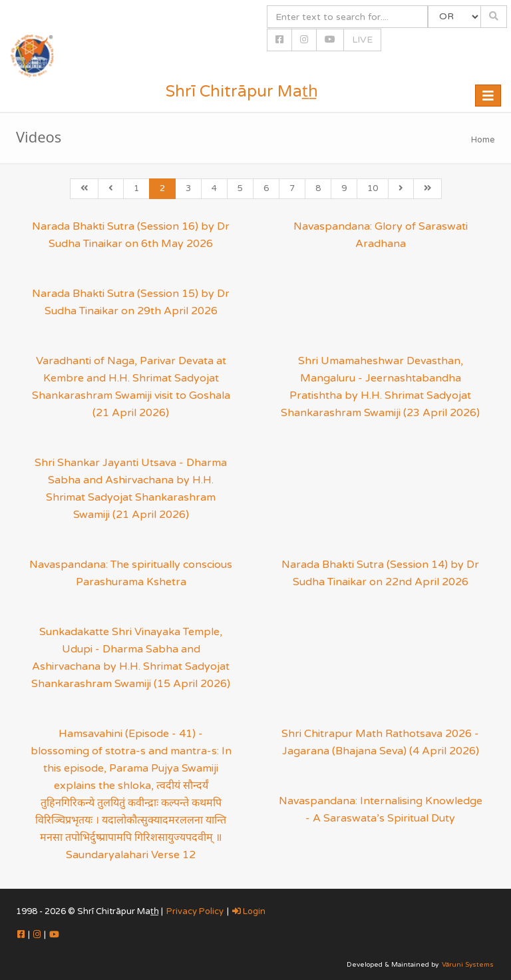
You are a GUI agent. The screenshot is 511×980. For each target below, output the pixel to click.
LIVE (362, 40)
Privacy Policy (195, 911)
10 (373, 188)
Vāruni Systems (468, 965)
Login (249, 911)
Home (483, 140)
